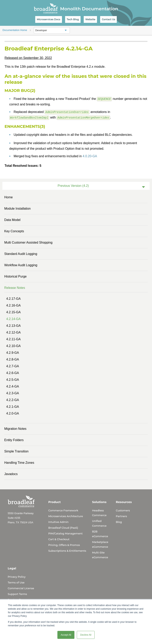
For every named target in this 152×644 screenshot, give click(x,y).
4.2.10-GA (14, 346)
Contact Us (108, 19)
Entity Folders (14, 440)
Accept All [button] (66, 635)
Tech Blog (73, 19)
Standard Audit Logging (21, 254)
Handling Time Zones (19, 462)
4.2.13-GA (14, 325)
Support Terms (17, 594)
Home (9, 197)
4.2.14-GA (14, 319)
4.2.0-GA (13, 413)
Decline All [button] (86, 635)
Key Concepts (14, 231)
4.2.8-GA (13, 359)
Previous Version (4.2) (73, 186)
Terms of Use (16, 582)
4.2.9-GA (13, 352)
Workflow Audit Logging (21, 265)
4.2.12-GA (14, 332)
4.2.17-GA (14, 298)
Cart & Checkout (59, 539)
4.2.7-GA (13, 366)
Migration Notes (15, 429)
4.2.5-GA (13, 379)
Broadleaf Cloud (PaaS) (63, 527)
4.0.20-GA (90, 156)
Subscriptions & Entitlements (67, 550)
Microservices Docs (48, 19)
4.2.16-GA (14, 305)
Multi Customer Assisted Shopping (28, 242)
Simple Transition (17, 451)
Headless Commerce (99, 513)
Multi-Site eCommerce (100, 555)
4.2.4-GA (13, 386)
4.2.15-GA (14, 312)
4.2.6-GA (13, 373)
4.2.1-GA (13, 406)
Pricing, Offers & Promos (64, 545)
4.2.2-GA (13, 400)
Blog (119, 522)
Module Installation (18, 208)
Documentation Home (15, 30)
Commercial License (21, 588)
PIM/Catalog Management (65, 533)
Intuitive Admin (58, 522)
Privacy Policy (17, 577)
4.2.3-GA (13, 393)
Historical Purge (16, 276)
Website (90, 19)
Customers (123, 510)
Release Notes (15, 288)
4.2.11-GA (14, 339)
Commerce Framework (63, 510)
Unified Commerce (99, 523)
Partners (121, 516)
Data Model (12, 220)
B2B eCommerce (100, 534)
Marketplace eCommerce (100, 544)
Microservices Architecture (66, 516)
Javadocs (11, 474)
